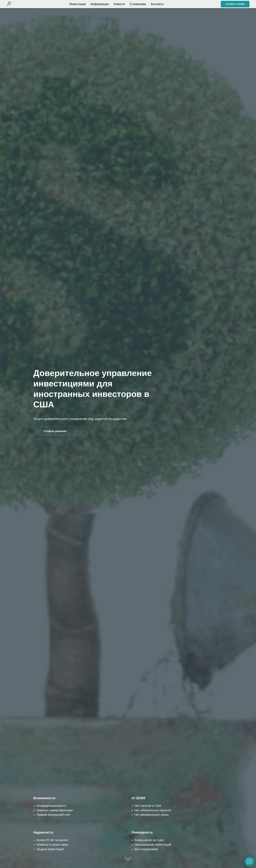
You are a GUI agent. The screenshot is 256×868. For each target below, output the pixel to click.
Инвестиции (77, 4)
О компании (137, 4)
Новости (118, 4)
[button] (235, 4)
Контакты (156, 4)
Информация (99, 4)
